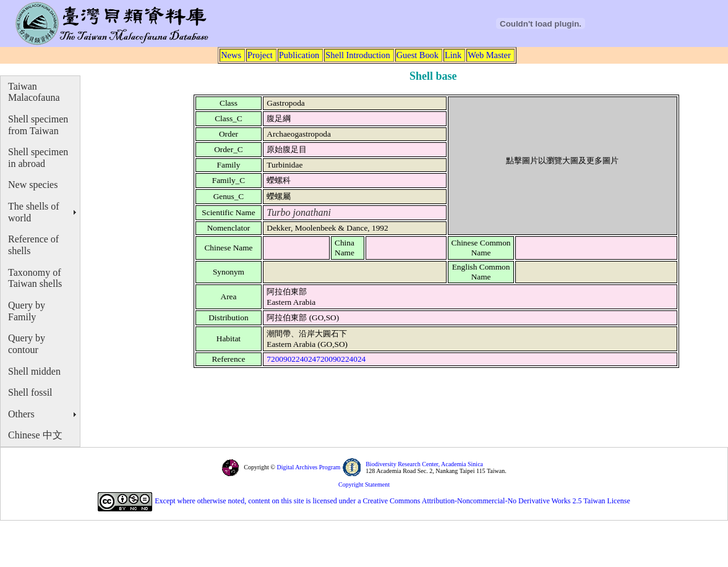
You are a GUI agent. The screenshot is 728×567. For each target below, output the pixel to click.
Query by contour (27, 344)
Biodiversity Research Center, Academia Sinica (424, 464)
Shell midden (34, 371)
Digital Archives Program (308, 467)
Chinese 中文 (35, 435)
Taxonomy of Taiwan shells (35, 278)
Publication (299, 55)
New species (33, 185)
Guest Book (418, 55)
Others (21, 414)
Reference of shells (33, 245)
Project (260, 55)
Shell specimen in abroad (38, 158)
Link (453, 55)
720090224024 (291, 359)
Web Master (489, 55)
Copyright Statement (364, 484)
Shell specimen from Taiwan (38, 125)
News (231, 55)
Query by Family (27, 311)
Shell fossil (30, 392)
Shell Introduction (358, 55)
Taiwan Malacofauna (34, 92)
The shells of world (34, 212)
